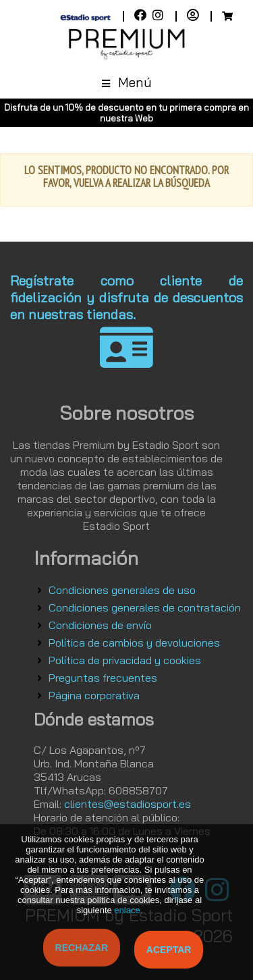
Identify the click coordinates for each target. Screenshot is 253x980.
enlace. (128, 910)
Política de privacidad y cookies (125, 660)
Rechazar (82, 948)
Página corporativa (94, 695)
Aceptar (169, 950)
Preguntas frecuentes (103, 678)
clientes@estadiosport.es (128, 804)
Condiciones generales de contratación (145, 607)
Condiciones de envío (100, 625)
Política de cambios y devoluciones (134, 643)
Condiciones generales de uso (122, 590)
